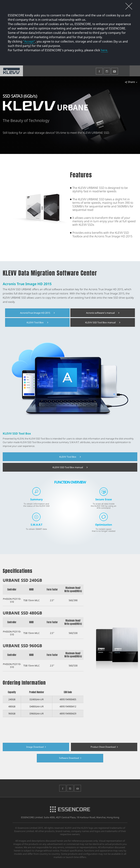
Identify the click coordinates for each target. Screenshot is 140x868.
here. (104, 50)
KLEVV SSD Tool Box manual (103, 322)
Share (131, 82)
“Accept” (29, 41)
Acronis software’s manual (103, 313)
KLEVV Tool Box (37, 322)
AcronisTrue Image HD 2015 (37, 313)
